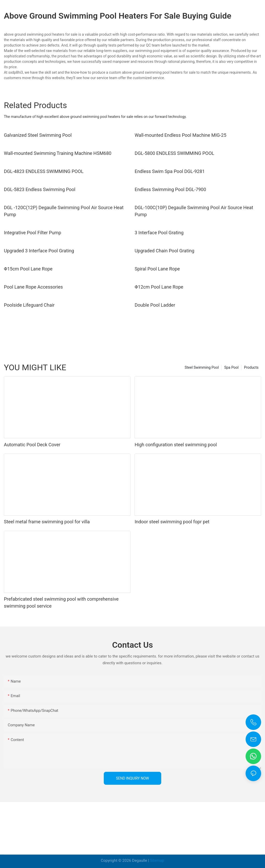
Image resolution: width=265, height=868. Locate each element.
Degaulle (139, 861)
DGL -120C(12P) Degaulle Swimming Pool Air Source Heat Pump (64, 211)
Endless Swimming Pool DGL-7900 (170, 189)
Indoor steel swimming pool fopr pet (172, 522)
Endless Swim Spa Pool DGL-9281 (170, 171)
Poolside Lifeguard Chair (29, 305)
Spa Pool (231, 367)
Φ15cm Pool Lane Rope (28, 269)
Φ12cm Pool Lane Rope (159, 287)
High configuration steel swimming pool (176, 445)
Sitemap (157, 861)
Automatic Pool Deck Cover (32, 445)
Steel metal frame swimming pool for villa (47, 522)
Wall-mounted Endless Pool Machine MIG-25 (180, 135)
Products (251, 367)
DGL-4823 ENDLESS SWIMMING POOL (44, 171)
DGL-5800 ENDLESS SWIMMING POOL (174, 153)
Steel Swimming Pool (202, 367)
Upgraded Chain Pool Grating (164, 251)
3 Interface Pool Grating (159, 233)
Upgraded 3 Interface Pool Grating (39, 251)
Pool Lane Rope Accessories (33, 287)
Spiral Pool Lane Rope (157, 269)
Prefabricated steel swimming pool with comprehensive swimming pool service (61, 602)
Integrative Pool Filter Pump (32, 233)
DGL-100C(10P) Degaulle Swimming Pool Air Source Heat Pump (194, 211)
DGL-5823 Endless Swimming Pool (40, 189)
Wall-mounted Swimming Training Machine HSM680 (58, 153)
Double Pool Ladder (155, 305)
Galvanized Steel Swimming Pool (38, 135)
